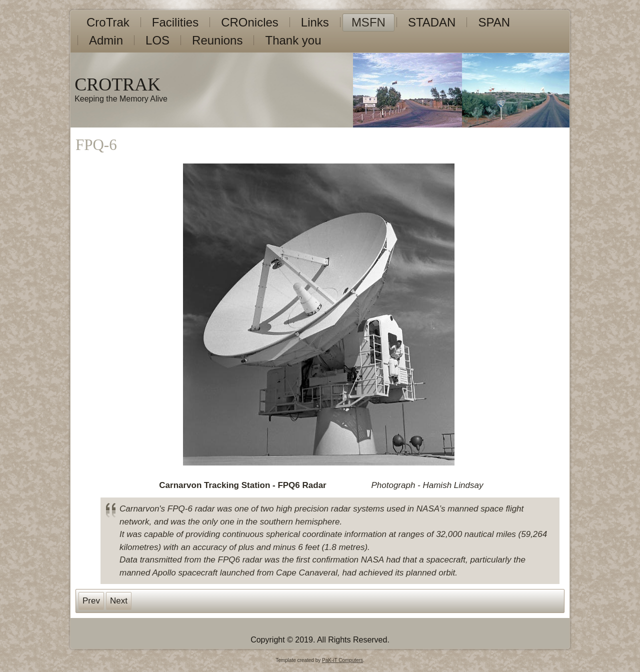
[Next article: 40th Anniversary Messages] (119, 601)
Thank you (293, 40)
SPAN (494, 22)
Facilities (175, 22)
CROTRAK (117, 84)
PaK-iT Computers (342, 660)
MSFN (368, 22)
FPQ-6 (96, 145)
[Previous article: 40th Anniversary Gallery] (91, 601)
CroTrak (108, 22)
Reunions (217, 40)
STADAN (432, 22)
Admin (106, 40)
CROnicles (250, 22)
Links (315, 22)
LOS (157, 40)
